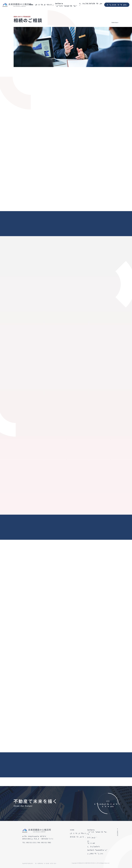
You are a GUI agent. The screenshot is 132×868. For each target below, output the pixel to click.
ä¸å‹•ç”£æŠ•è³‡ (94, 847)
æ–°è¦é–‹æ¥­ (91, 842)
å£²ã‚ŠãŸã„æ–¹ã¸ (78, 837)
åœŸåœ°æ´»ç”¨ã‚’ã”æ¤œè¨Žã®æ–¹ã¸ (97, 832)
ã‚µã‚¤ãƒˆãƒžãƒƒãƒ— (28, 863)
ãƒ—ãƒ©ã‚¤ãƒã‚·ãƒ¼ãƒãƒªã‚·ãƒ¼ (46, 863)
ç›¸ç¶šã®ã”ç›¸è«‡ (95, 854)
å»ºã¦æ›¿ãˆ (92, 837)
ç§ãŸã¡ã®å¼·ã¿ (44, 5)
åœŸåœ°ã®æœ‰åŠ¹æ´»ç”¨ (98, 850)
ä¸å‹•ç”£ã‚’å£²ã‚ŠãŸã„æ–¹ (91, 5)
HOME (31, 5)
